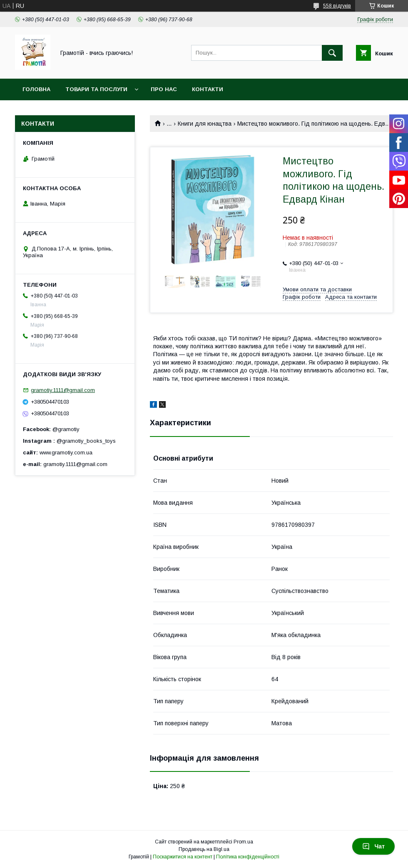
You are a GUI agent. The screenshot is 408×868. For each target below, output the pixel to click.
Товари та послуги (96, 89)
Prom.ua (243, 842)
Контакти (208, 89)
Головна (36, 89)
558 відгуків (337, 6)
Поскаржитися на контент (183, 857)
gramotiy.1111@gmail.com (63, 390)
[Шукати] (332, 53)
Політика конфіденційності (248, 857)
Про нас (164, 89)
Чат (373, 846)
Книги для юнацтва (205, 124)
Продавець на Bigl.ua (204, 849)
